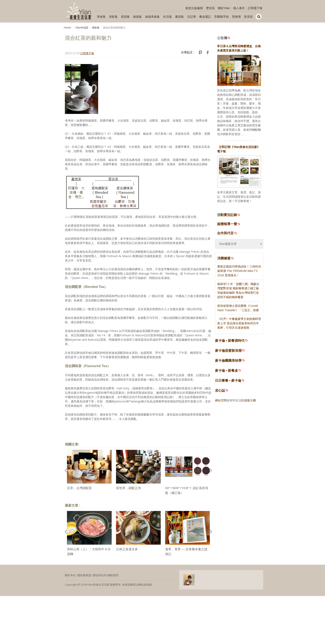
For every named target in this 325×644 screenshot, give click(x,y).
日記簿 (192, 17)
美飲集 (113, 17)
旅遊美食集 (152, 17)
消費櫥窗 (226, 258)
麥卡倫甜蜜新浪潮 (228, 351)
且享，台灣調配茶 (79, 488)
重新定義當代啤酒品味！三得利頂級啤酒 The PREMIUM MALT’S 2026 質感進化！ (239, 271)
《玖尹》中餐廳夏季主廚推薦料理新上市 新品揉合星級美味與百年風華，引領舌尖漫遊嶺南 (239, 323)
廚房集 (125, 17)
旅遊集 (137, 17)
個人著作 (239, 8)
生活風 (167, 17)
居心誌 (220, 390)
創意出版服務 (194, 8)
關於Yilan (224, 8)
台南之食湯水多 (127, 549)
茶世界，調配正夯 (129, 488)
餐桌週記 (205, 17)
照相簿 (236, 17)
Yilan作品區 (82, 28)
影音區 (248, 17)
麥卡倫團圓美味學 (228, 361)
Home (67, 28)
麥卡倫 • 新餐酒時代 (230, 341)
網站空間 (221, 400)
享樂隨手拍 (221, 17)
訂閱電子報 (255, 8)
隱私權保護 (84, 575)
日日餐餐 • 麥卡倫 (228, 381)
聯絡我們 (113, 575)
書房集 (179, 17)
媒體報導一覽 (229, 224)
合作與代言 (227, 233)
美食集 (101, 17)
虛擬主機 (250, 400)
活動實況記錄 (229, 215)
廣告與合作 (100, 575)
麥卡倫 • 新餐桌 (227, 371)
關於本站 (70, 575)
